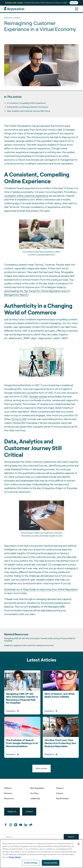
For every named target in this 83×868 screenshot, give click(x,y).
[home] (14, 9)
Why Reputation (37, 788)
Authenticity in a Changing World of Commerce (28, 107)
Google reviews (38, 396)
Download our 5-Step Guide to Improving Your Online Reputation (41, 589)
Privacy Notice (15, 857)
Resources (9, 798)
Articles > (18, 18)
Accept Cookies (51, 863)
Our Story (34, 793)
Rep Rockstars (62, 798)
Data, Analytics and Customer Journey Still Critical (28, 111)
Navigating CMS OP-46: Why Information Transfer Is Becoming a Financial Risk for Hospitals (40, 640)
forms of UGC (19, 419)
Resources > (9, 18)
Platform (8, 788)
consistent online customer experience (26, 196)
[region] (41, 854)
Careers (60, 793)
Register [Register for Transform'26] (74, 3)
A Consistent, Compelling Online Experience (26, 103)
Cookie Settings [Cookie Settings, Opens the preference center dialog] (31, 863)
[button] (76, 9)
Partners (60, 788)
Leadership (35, 798)
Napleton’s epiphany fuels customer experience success (29, 645)
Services (8, 793)
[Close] (79, 844)
